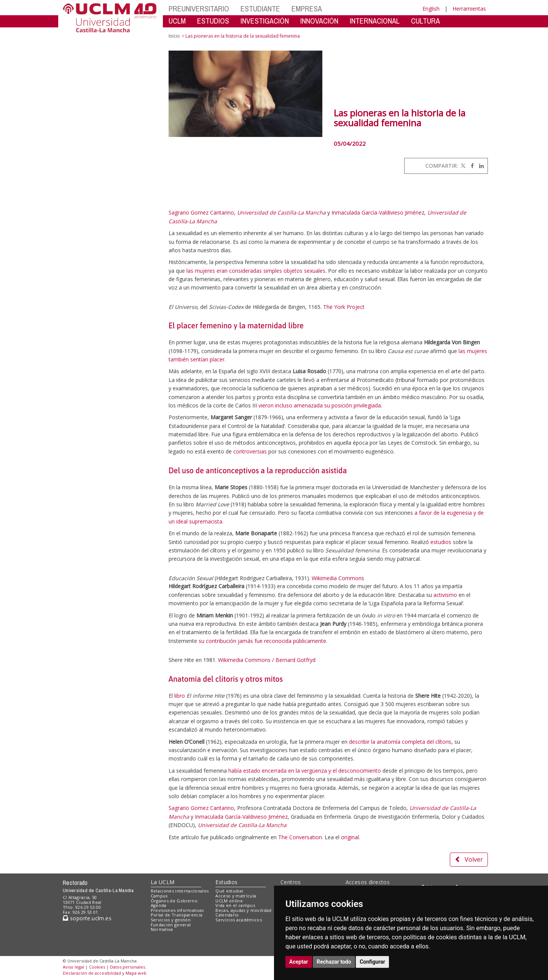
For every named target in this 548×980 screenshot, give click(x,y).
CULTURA (425, 21)
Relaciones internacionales (180, 891)
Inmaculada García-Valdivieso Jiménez (378, 212)
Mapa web (136, 973)
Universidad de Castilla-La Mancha (281, 212)
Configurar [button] (372, 962)
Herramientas (469, 9)
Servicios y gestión (171, 920)
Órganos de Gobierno (174, 901)
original (350, 837)
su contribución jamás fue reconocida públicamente (262, 641)
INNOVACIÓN (319, 21)
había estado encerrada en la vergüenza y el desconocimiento (305, 771)
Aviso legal (73, 967)
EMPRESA (307, 9)
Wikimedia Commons (338, 578)
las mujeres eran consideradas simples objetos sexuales (256, 271)
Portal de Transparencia (177, 915)
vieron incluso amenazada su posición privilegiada (320, 405)
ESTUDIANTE (260, 9)
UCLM (177, 21)
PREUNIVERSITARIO (199, 9)
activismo (445, 595)
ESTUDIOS (213, 21)
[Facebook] (470, 166)
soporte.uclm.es (87, 918)
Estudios (226, 882)
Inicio (174, 36)
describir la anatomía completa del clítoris (400, 742)
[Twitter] (462, 166)
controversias (250, 451)
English (431, 9)
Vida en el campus (235, 905)
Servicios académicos (239, 920)
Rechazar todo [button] (334, 962)
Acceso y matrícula (236, 896)
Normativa (162, 929)
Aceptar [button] (299, 962)
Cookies (97, 967)
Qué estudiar (229, 891)
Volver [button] (469, 859)
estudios (441, 542)
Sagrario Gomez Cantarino (201, 212)
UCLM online (229, 901)
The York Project (344, 307)
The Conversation (300, 837)
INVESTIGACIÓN (265, 21)
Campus (159, 896)
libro (180, 696)
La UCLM (163, 882)
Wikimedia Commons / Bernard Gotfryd (267, 660)
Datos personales (127, 967)
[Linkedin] (479, 166)
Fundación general (171, 925)
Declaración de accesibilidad (92, 973)
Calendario (227, 915)
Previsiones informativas (177, 910)
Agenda (159, 905)
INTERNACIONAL (375, 21)
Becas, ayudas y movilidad (243, 910)
